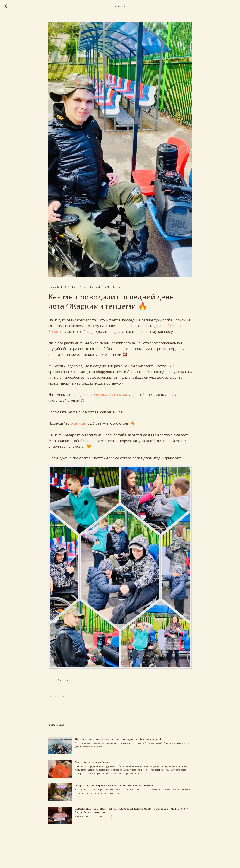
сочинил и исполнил (111, 394)
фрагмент (78, 423)
